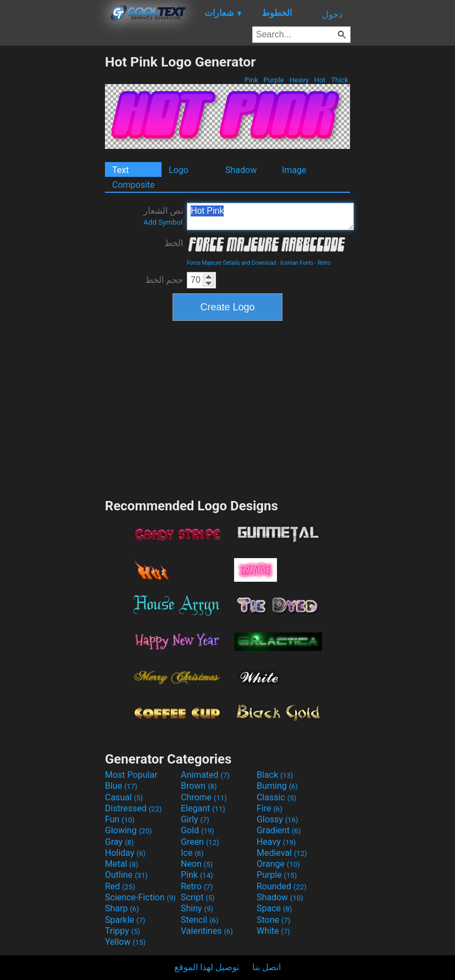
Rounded (282, 886)
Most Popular (131, 775)
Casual (124, 797)
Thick (340, 80)
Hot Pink (270, 216)
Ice (192, 853)
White (273, 931)
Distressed (133, 808)
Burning (277, 786)
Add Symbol (163, 222)
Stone (273, 920)
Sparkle (125, 920)
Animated (205, 775)
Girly (195, 819)
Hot (320, 80)
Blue (121, 786)
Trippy (123, 931)
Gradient (279, 830)
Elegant (203, 808)
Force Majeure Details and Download (232, 263)
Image (294, 170)
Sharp (122, 908)
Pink (252, 80)
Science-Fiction (140, 897)
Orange (278, 864)
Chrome (204, 797)
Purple (274, 80)
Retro (324, 263)
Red (120, 886)
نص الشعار (163, 216)
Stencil (199, 920)
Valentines (207, 931)
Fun (120, 819)
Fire (270, 808)
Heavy (299, 80)
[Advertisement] (52, 219)
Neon (197, 864)
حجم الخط (164, 280)
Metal (122, 864)
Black (275, 775)
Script (198, 897)
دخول (332, 15)
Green (200, 842)
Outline (126, 875)
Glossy (278, 819)
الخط (174, 243)
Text (120, 170)
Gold (198, 830)
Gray (119, 842)
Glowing (128, 830)
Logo (179, 170)
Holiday (125, 853)
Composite (134, 185)
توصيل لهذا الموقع (207, 967)
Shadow (241, 170)
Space (274, 908)
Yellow (125, 942)
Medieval (282, 853)
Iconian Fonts (297, 263)
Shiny (197, 908)
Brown (199, 786)
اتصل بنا (267, 967)
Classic (276, 797)
